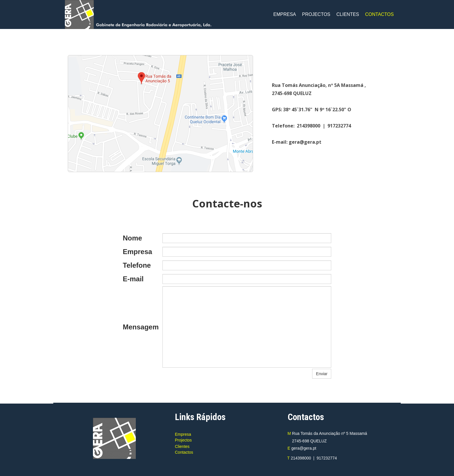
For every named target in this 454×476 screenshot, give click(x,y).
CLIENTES (348, 14)
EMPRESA (285, 14)
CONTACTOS (379, 14)
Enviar (322, 374)
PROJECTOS (316, 14)
